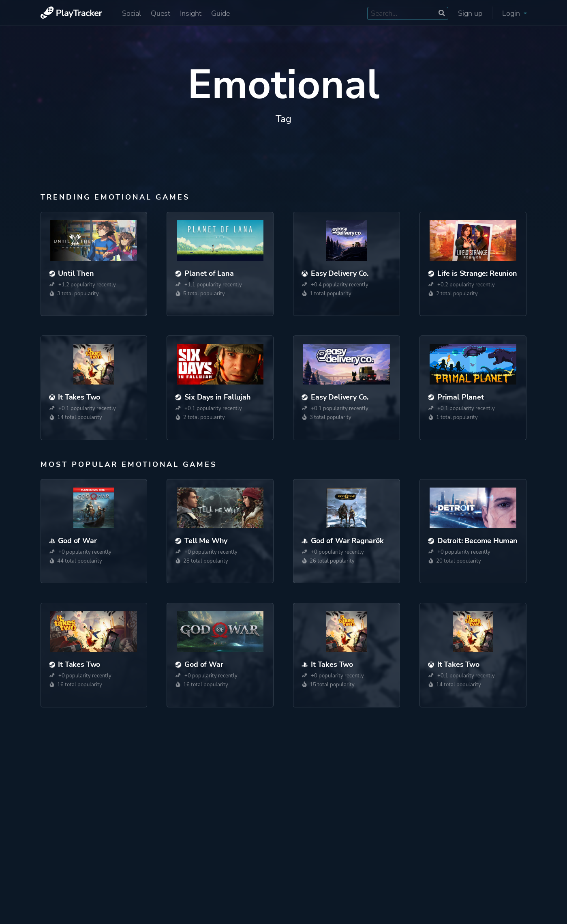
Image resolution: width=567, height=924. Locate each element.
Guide (220, 13)
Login (515, 13)
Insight (191, 13)
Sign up (470, 13)
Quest (160, 13)
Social (132, 13)
